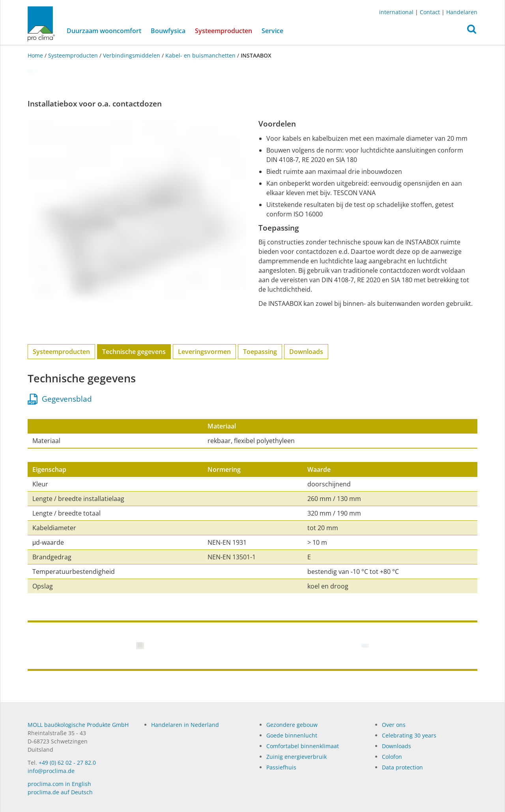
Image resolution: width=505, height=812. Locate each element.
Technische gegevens (134, 352)
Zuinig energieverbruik (296, 757)
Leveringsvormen (204, 352)
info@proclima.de (51, 771)
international (396, 12)
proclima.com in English (59, 784)
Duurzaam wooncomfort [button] (104, 31)
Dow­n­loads (397, 746)
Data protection (402, 767)
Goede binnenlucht (292, 735)
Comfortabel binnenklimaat (303, 746)
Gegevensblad (60, 399)
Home (36, 55)
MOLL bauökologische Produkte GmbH (78, 725)
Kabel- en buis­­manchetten (200, 55)
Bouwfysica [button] (168, 31)
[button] (472, 31)
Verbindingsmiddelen (132, 55)
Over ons (394, 725)
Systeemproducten (226, 30)
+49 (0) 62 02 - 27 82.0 (67, 763)
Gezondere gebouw (292, 725)
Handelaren (462, 12)
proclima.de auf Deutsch (60, 792)
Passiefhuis (281, 767)
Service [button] (272, 31)
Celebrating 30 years (409, 735)
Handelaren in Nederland (185, 725)
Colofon (392, 757)
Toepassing (260, 352)
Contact (430, 12)
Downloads (306, 352)
